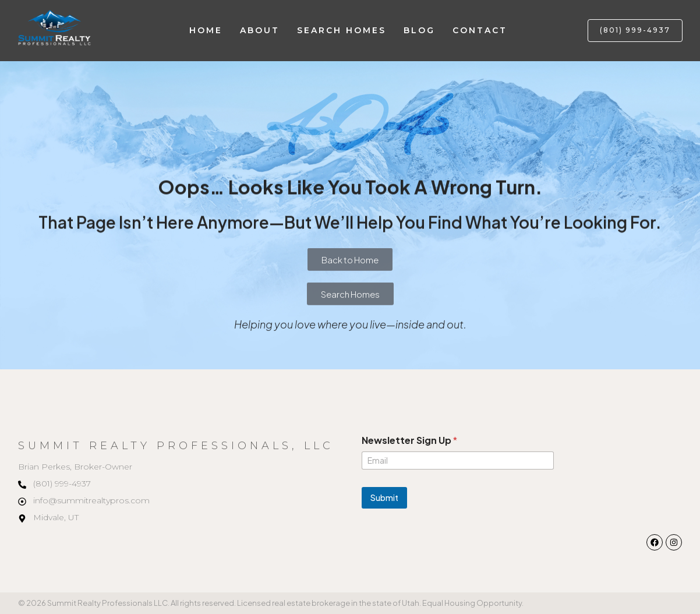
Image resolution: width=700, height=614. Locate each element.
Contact (480, 30)
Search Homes (342, 30)
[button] (635, 31)
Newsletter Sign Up (409, 440)
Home (206, 30)
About (260, 30)
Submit (384, 497)
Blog (419, 30)
